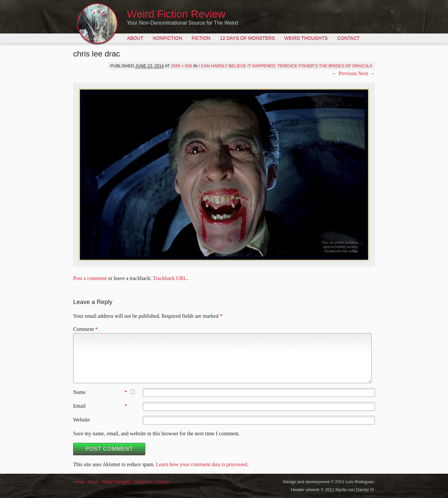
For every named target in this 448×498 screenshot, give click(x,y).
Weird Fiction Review (176, 14)
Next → (367, 73)
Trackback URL (170, 278)
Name (79, 392)
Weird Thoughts (306, 38)
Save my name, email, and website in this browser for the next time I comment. (156, 433)
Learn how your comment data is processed (201, 464)
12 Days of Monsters (247, 38)
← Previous (344, 73)
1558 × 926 (181, 66)
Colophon (143, 482)
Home (79, 482)
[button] (224, 175)
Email (79, 406)
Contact (348, 38)
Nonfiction (168, 38)
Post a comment (90, 278)
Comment (85, 329)
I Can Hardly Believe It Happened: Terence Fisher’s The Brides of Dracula (285, 66)
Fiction (201, 38)
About (135, 38)
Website (81, 420)
